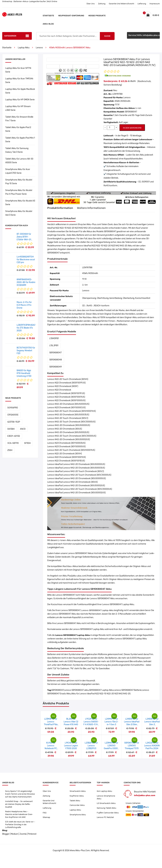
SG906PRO (12, 408)
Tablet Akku (75, 801)
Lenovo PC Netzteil (106, 822)
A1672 (10, 422)
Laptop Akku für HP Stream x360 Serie (18, 108)
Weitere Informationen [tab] (96, 208)
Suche (107, 36)
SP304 (26, 429)
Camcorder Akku (77, 806)
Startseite (48, 16)
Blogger (6, 839)
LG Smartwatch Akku (107, 804)
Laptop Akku (24, 48)
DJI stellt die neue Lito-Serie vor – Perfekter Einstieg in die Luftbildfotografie (20, 830)
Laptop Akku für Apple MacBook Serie (20, 91)
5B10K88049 (55, 367)
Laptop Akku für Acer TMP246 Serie (19, 80)
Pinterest (32, 839)
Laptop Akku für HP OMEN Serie (20, 100)
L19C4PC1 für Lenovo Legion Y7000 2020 (71, 746)
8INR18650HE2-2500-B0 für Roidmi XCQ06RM (26, 282)
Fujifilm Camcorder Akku (106, 815)
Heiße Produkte (97, 16)
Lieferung (142, 4)
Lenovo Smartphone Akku (106, 798)
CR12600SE (27, 408)
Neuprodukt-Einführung (71, 16)
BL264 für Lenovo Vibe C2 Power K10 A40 (71, 722)
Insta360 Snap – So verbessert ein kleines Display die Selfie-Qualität (20, 808)
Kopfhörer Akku (77, 796)
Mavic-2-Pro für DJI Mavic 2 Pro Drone (24, 305)
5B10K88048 (55, 360)
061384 (28, 415)
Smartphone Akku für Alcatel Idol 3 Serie (19, 213)
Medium (14, 839)
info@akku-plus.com (145, 795)
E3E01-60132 (23, 422)
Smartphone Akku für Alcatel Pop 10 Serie (19, 182)
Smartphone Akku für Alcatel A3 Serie (20, 203)
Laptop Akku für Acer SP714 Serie (18, 70)
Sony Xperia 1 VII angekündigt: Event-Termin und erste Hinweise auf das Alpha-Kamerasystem (19, 796)
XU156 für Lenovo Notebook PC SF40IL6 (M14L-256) (51, 748)
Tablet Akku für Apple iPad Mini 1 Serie (20, 140)
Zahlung (102, 4)
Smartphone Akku (78, 816)
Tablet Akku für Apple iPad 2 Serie (18, 129)
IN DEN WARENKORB (132, 128)
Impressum (155, 4)
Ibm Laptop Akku (105, 791)
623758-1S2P (13, 415)
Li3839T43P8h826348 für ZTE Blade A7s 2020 (27, 328)
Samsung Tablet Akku (107, 809)
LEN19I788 (117, 94)
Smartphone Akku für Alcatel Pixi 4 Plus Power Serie (19, 192)
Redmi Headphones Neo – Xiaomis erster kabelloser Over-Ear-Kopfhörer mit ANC (20, 819)
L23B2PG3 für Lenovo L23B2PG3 (91, 746)
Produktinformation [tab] (61, 208)
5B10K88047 (55, 353)
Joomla (23, 839)
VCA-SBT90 (13, 429)
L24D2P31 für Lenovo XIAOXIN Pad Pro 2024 (152, 746)
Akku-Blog (48, 24)
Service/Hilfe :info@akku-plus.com (144, 36)
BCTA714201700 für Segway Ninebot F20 (26, 351)
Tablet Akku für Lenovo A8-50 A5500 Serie (19, 161)
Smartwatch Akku (78, 791)
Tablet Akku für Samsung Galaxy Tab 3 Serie (17, 150)
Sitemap (47, 819)
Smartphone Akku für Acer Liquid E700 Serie (18, 171)
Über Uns (91, 4)
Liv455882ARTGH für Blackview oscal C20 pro (26, 260)
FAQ (45, 814)
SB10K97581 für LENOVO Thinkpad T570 (132, 746)
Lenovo (39, 48)
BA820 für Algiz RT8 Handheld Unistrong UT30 (24, 373)
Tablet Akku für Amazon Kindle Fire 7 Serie (19, 119)
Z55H (9, 436)
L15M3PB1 (54, 338)
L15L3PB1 (53, 346)
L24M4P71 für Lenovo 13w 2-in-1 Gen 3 (111, 722)
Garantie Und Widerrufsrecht (121, 4)
